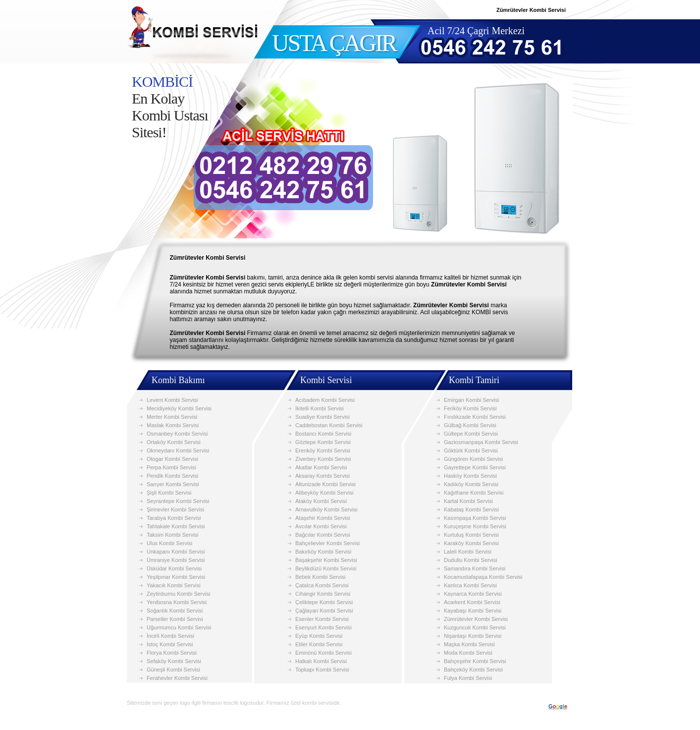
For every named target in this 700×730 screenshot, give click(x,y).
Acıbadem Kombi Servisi (325, 400)
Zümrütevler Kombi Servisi (476, 619)
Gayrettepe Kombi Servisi (475, 467)
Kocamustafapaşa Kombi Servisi (483, 577)
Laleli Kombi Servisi (468, 552)
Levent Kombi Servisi (172, 400)
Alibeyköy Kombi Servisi (324, 493)
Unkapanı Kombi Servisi (176, 552)
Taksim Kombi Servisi (173, 535)
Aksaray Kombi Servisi (323, 476)
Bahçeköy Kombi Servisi (473, 670)
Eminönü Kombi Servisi (323, 653)
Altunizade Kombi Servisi (325, 484)
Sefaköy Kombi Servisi (174, 661)
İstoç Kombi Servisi (170, 644)
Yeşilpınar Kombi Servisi (176, 577)
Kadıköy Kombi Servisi (471, 484)
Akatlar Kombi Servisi (321, 467)
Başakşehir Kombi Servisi (326, 560)
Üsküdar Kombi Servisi (174, 568)
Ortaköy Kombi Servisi (174, 442)
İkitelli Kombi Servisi (320, 408)
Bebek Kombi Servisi (321, 577)
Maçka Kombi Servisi (469, 644)
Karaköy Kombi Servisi (471, 543)
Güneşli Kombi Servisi (173, 670)
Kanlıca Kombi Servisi (470, 585)
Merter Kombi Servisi (172, 417)
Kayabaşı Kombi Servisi (473, 611)
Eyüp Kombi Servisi (319, 636)
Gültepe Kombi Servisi (471, 434)
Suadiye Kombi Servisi (323, 417)
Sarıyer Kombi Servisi (173, 484)
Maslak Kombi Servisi (173, 425)
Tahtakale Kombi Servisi (176, 526)
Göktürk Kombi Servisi (471, 450)
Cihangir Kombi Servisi (323, 594)
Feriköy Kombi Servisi (470, 408)
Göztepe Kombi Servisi (323, 442)
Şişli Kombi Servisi (169, 493)
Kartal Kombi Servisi (468, 501)
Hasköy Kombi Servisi (470, 476)
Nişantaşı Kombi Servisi (473, 636)
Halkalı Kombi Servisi (321, 661)
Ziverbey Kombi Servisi (323, 459)
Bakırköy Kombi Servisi (323, 552)
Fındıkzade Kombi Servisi (475, 417)
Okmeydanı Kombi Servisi (178, 450)
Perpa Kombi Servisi (171, 467)
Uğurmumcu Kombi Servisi (179, 627)
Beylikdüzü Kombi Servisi (326, 568)
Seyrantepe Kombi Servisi (178, 501)
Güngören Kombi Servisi (473, 459)
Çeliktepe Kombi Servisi (324, 602)
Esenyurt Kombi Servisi (323, 627)
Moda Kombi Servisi (468, 653)
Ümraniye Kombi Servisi (176, 560)
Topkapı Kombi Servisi (322, 670)
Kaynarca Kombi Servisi (473, 594)
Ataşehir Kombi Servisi (323, 518)
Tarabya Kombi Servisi (174, 518)
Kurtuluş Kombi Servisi (471, 535)
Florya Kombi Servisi (172, 653)
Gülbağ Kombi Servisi (470, 425)
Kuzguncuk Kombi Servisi (475, 627)
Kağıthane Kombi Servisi (474, 493)
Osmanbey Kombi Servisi (177, 434)
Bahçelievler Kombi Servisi (327, 543)
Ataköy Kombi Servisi (321, 501)
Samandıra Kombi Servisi (475, 568)
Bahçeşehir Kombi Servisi (475, 661)
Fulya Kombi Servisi (468, 678)
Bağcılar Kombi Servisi (323, 535)
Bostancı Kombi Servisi (323, 434)
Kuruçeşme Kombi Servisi (475, 526)
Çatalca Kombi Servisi (322, 585)
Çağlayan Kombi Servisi (324, 611)
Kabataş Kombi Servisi (471, 509)
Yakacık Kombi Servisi (174, 585)
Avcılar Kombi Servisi (321, 526)
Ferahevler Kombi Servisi (177, 678)
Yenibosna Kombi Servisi (177, 602)
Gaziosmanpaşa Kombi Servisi (481, 442)
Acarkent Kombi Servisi (472, 602)
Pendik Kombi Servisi (172, 476)
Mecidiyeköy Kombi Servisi (179, 408)
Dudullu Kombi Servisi (471, 560)
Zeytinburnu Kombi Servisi (178, 594)
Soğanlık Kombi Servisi (175, 611)
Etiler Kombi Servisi (319, 644)
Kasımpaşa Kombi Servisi (475, 518)
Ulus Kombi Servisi (169, 543)
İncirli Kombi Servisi (170, 636)
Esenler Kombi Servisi (322, 619)
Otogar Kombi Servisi (172, 459)
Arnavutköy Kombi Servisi (326, 509)
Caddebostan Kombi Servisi (329, 425)
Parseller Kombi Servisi (175, 619)
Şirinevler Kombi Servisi (175, 509)
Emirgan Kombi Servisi (471, 400)
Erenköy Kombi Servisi (323, 450)
